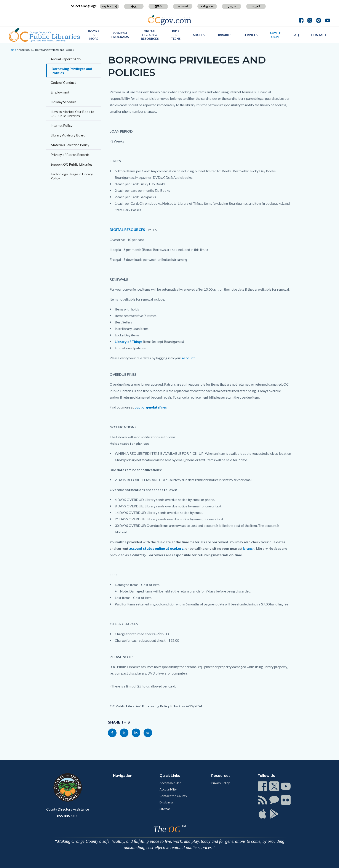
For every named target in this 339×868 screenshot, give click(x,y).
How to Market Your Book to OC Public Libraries (72, 114)
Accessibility (168, 789)
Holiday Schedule (63, 102)
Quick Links (170, 776)
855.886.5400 (68, 816)
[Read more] (170, 20)
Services (250, 35)
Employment (60, 92)
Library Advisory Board (68, 135)
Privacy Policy (220, 783)
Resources (221, 776)
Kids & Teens (176, 35)
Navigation (123, 776)
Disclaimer (166, 802)
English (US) (110, 6)
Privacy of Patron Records (70, 154)
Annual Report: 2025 (66, 59)
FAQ (296, 35)
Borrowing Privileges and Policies (54, 50)
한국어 (158, 6)
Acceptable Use (170, 783)
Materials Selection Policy (70, 145)
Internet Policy (62, 125)
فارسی (232, 6)
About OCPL (275, 35)
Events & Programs (120, 35)
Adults (199, 35)
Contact (319, 35)
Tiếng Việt (207, 6)
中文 (134, 6)
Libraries (224, 35)
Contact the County (173, 796)
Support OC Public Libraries (71, 164)
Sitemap (165, 809)
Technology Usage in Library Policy (72, 176)
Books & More (94, 35)
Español (183, 6)
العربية (256, 6)
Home (12, 50)
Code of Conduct (63, 82)
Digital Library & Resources (150, 35)
